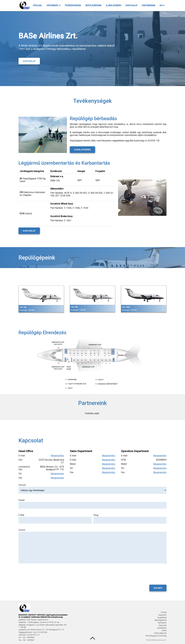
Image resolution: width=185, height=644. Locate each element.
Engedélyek (162, 617)
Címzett (22, 485)
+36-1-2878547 (28, 640)
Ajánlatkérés (114, 6)
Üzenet (22, 530)
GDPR (164, 630)
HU (162, 5)
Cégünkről (54, 5)
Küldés (158, 588)
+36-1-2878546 (28, 637)
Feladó (22, 500)
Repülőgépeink (93, 6)
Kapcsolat (132, 6)
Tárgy (96, 515)
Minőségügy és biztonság (156, 636)
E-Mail (21, 515)
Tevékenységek (73, 6)
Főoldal (38, 6)
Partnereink (149, 6)
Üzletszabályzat (160, 633)
